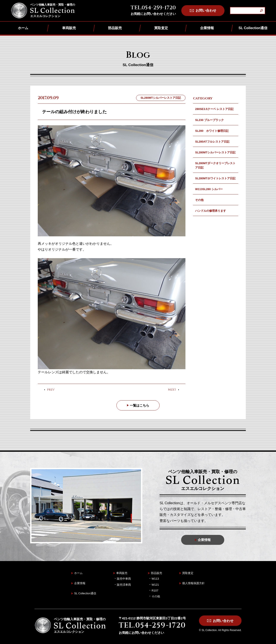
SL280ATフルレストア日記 (212, 142)
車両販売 (69, 28)
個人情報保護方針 (193, 583)
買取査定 (161, 28)
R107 (155, 591)
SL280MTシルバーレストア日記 (215, 152)
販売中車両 (124, 579)
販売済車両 (124, 585)
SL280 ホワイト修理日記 (212, 131)
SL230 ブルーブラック (209, 120)
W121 (155, 585)
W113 (155, 579)
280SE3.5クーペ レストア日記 (214, 109)
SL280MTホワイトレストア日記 (215, 178)
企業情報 (207, 28)
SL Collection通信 (253, 28)
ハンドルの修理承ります (211, 211)
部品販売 (115, 28)
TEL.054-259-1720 (153, 8)
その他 (199, 200)
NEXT (172, 390)
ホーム (23, 28)
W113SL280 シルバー (209, 189)
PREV (51, 390)
